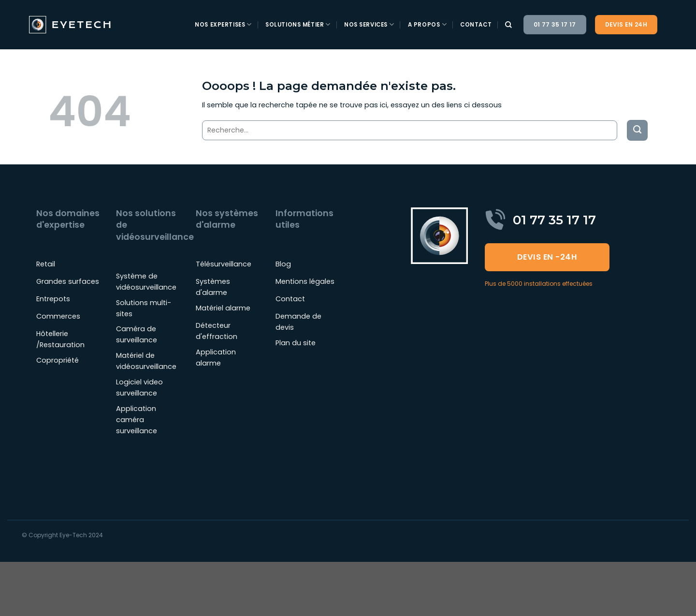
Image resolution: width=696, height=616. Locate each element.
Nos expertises (223, 24)
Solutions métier (298, 24)
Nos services (369, 24)
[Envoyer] (637, 130)
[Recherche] (509, 25)
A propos (427, 24)
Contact (476, 25)
